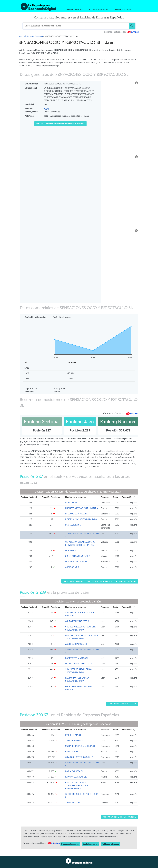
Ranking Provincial (99, 10)
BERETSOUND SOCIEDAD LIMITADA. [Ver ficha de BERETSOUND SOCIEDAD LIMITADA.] (81, 519)
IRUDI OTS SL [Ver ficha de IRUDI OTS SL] (71, 503)
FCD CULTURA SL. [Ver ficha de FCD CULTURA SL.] (73, 525)
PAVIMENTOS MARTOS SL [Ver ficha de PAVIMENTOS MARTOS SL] (77, 658)
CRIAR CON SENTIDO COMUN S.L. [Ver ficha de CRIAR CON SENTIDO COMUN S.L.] (80, 757)
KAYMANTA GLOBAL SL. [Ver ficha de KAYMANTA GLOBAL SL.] (76, 777)
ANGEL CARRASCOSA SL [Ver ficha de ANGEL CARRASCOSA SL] (76, 644)
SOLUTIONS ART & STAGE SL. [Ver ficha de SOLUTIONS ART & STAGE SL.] (78, 556)
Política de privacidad (110, 844)
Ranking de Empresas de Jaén (122, 704)
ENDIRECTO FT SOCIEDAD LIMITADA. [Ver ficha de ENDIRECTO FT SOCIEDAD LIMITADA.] (82, 508)
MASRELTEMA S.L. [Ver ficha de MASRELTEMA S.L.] (74, 735)
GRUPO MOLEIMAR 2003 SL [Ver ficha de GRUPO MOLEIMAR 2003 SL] (78, 621)
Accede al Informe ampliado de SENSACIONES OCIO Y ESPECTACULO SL (61, 124)
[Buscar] (132, 26)
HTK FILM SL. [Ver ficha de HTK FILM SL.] (71, 551)
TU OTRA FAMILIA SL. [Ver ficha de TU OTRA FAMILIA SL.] (75, 741)
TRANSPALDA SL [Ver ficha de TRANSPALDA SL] (73, 803)
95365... (47, 109)
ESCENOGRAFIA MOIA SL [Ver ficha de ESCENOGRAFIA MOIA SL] (76, 514)
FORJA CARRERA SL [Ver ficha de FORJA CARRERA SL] (74, 771)
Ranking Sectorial (123, 10)
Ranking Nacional (75, 10)
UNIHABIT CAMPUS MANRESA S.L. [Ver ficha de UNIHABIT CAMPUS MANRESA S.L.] (81, 746)
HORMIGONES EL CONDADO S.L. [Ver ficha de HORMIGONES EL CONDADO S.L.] (80, 664)
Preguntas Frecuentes (70, 844)
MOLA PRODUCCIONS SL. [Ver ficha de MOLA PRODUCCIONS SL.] (77, 562)
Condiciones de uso (90, 844)
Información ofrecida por (122, 32)
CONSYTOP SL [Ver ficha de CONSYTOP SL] (72, 752)
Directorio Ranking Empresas (31, 36)
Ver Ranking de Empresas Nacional (119, 817)
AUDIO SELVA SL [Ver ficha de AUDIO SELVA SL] (73, 567)
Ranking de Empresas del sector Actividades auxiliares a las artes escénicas (100, 581)
